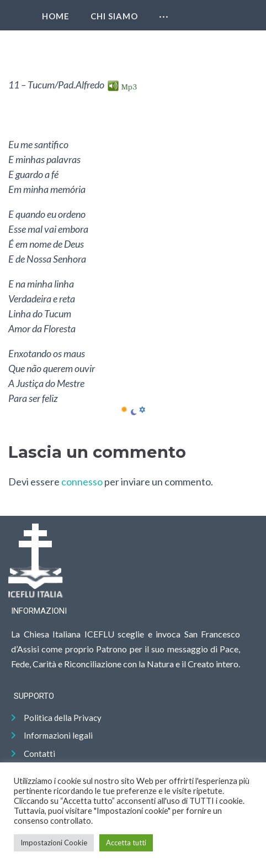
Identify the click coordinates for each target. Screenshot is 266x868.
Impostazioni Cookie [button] (54, 843)
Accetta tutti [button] (126, 843)
